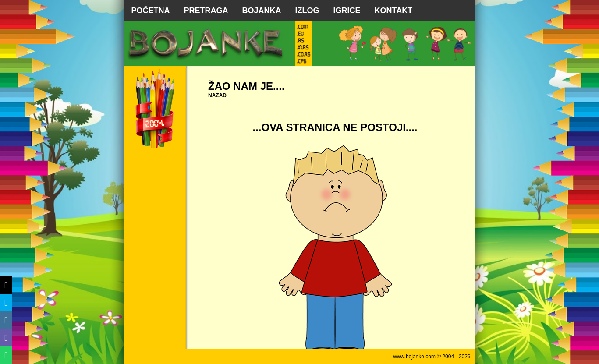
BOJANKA (262, 11)
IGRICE (347, 11)
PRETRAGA (206, 11)
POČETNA (151, 11)
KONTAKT (394, 11)
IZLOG (307, 11)
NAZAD (217, 95)
